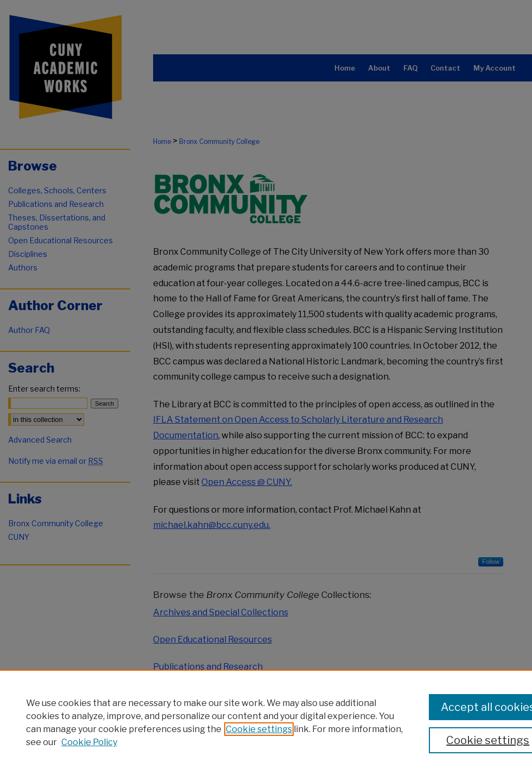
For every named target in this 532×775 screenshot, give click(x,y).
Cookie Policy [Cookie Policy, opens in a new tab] (89, 742)
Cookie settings (259, 729)
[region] (266, 722)
